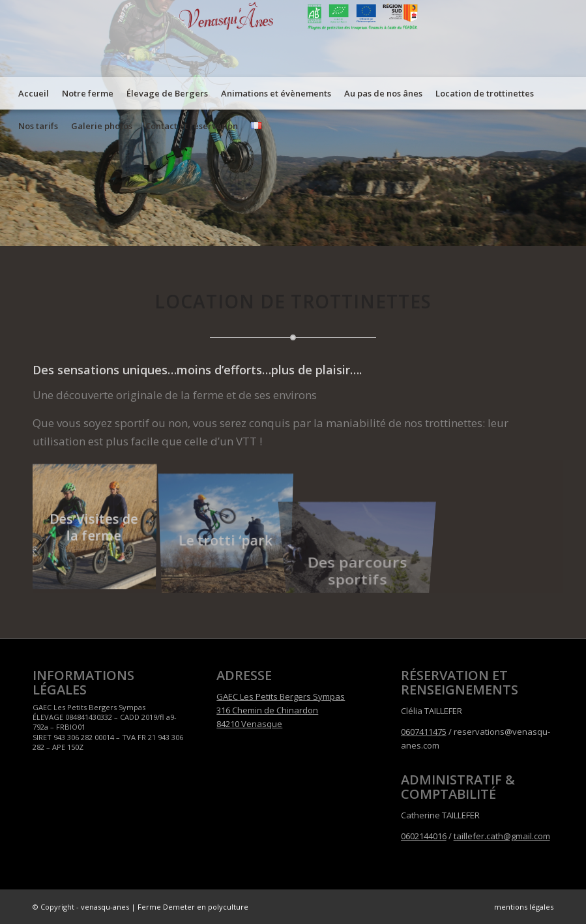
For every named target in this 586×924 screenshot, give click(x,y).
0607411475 (424, 732)
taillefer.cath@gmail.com (502, 836)
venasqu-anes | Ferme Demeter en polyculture (165, 907)
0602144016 (424, 836)
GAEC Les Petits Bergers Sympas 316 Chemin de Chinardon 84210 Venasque (281, 710)
